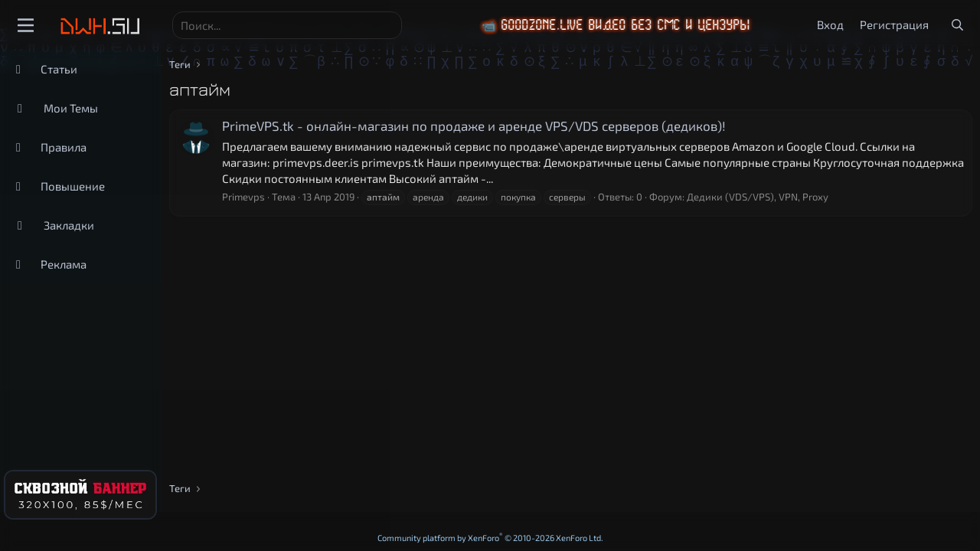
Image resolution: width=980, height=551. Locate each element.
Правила (64, 147)
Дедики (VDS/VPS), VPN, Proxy (758, 197)
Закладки (69, 225)
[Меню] (26, 25)
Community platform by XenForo (490, 538)
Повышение (73, 186)
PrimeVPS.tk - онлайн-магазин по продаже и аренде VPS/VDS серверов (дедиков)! (474, 126)
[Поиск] (287, 25)
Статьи (59, 69)
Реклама (64, 264)
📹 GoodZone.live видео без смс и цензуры (637, 25)
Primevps (243, 197)
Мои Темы (71, 108)
